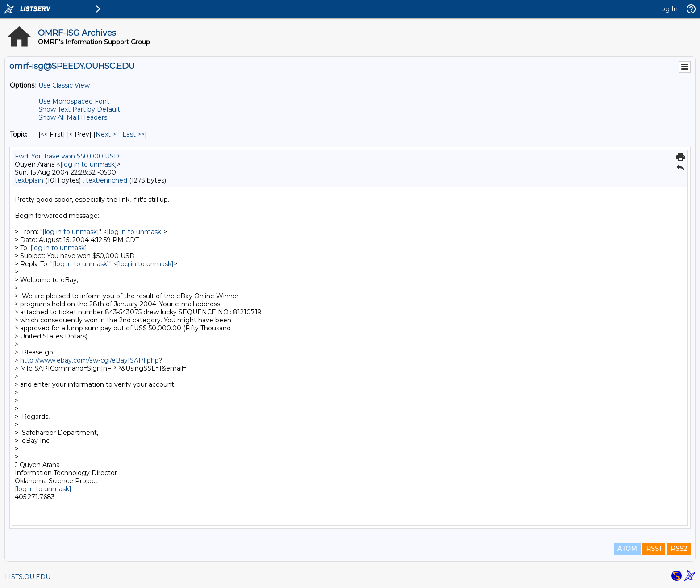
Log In (667, 9)
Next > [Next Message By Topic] (106, 134)
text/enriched (106, 180)
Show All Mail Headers (73, 117)
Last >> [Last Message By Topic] (133, 134)
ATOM (627, 549)
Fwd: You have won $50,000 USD (67, 156)
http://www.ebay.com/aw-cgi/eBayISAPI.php (90, 360)
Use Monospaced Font (74, 101)
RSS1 (654, 549)
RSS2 (679, 549)
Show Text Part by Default (79, 109)
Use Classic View (64, 85)
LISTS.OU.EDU (28, 577)
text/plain (29, 180)
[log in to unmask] (89, 164)
